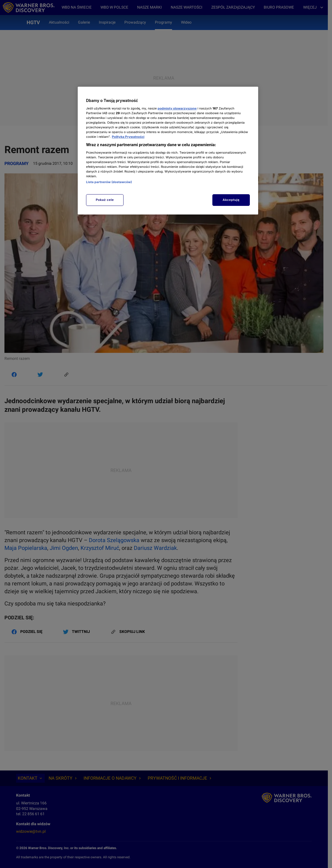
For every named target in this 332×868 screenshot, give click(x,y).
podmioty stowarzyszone (177, 108)
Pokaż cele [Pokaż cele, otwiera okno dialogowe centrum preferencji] (105, 200)
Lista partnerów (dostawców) (109, 182)
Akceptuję (231, 200)
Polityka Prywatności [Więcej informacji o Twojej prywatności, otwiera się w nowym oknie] (128, 137)
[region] (168, 150)
